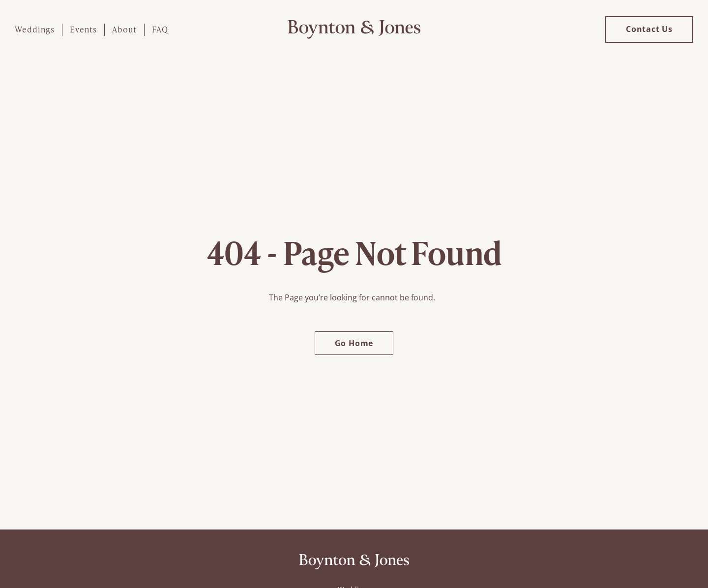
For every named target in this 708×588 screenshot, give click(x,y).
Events (83, 29)
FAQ (160, 29)
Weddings (35, 29)
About (124, 29)
